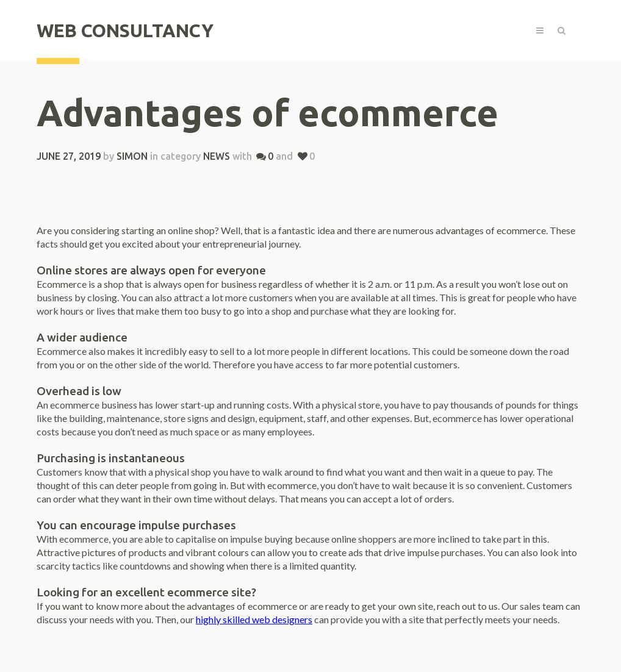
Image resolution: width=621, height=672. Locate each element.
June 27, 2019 (69, 156)
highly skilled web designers (254, 619)
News (217, 156)
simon (132, 156)
